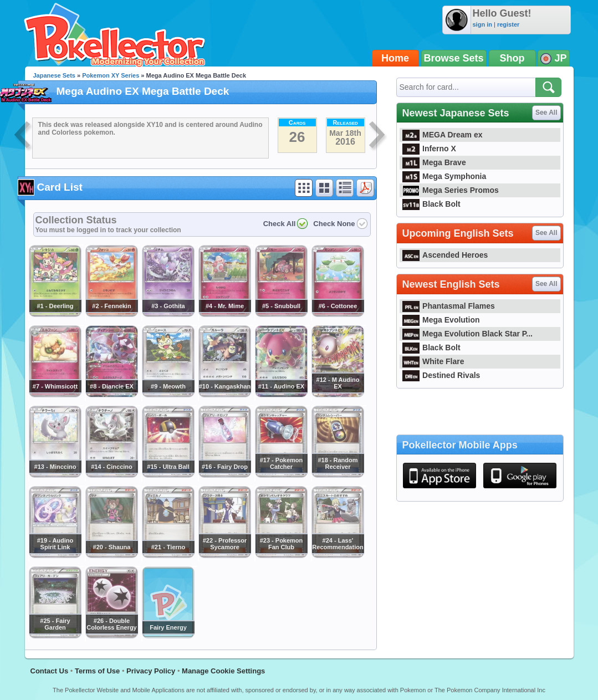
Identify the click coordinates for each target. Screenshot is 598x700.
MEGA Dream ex (443, 135)
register (508, 24)
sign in (482, 24)
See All (546, 113)
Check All (280, 224)
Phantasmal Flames (449, 306)
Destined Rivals (441, 375)
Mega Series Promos (451, 190)
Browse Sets (454, 58)
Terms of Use (97, 671)
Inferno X (429, 149)
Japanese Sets (54, 75)
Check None (334, 224)
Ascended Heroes (445, 255)
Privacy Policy (151, 671)
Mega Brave (434, 162)
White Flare (433, 361)
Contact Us (50, 671)
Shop (512, 58)
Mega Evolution (441, 320)
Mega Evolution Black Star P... (468, 334)
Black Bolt (431, 204)
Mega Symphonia (444, 176)
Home (395, 58)
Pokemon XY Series (111, 75)
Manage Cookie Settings (223, 671)
